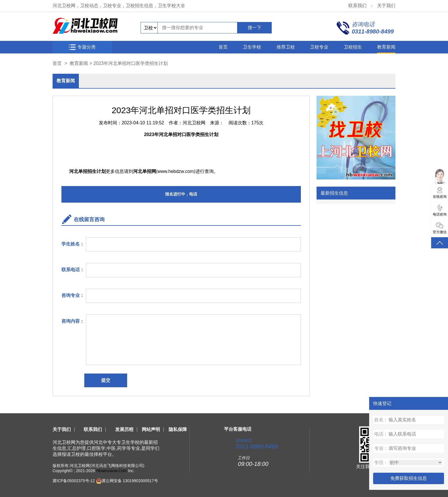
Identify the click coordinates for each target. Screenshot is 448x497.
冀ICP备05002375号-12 (74, 481)
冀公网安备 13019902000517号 (130, 481)
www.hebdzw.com (176, 171)
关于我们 (386, 6)
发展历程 (124, 429)
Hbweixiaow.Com (112, 471)
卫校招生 (353, 47)
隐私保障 (178, 429)
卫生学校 (252, 47)
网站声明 (151, 429)
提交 (106, 380)
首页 (223, 47)
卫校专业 (319, 47)
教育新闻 (386, 47)
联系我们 (357, 6)
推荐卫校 (286, 47)
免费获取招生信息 (409, 478)
